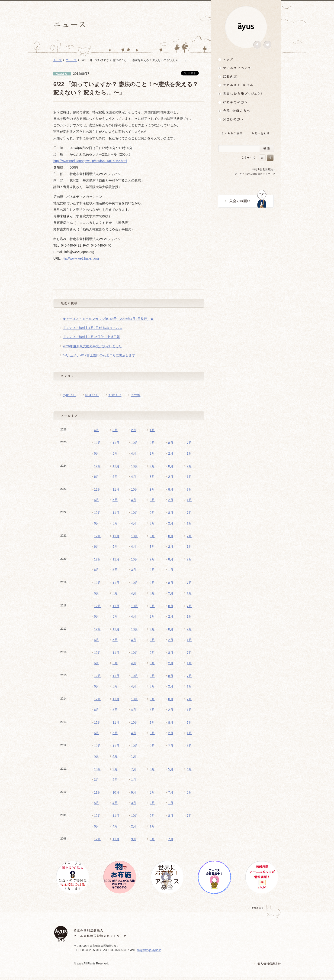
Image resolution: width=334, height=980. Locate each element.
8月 (171, 443)
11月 (116, 443)
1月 (152, 430)
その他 (135, 395)
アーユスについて (246, 68)
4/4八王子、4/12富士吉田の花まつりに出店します (99, 355)
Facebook (257, 45)
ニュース (71, 60)
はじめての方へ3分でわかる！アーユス (246, 102)
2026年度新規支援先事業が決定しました (92, 346)
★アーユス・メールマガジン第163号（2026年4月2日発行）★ (108, 319)
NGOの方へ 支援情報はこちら (246, 119)
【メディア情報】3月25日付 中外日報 (91, 337)
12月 (97, 443)
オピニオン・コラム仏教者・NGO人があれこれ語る (246, 85)
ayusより (69, 395)
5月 (115, 453)
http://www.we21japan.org (80, 258)
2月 (134, 430)
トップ (246, 59)
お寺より (115, 395)
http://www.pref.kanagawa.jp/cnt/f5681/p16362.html (90, 161)
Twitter (267, 45)
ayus (246, 27)
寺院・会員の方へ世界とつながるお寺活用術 (246, 111)
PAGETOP (256, 908)
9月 (152, 443)
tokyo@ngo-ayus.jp (149, 950)
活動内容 (246, 77)
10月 (135, 443)
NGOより (92, 395)
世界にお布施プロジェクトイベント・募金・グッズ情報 (246, 94)
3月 (115, 430)
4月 (96, 430)
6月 (96, 453)
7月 (189, 443)
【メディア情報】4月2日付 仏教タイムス (92, 328)
